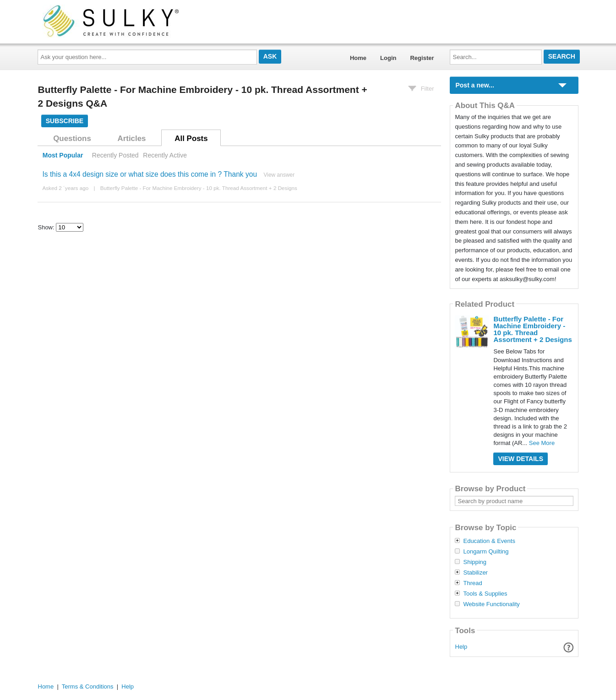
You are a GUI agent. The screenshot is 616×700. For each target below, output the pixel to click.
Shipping (475, 562)
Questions (72, 138)
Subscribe (65, 121)
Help (461, 647)
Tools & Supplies (485, 594)
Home (358, 58)
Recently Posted (115, 155)
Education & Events (489, 541)
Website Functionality (491, 604)
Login (388, 58)
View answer (279, 175)
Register (422, 58)
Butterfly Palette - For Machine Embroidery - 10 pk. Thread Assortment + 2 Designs (199, 188)
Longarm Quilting (486, 552)
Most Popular (63, 155)
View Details (521, 459)
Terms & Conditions (88, 686)
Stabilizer (475, 573)
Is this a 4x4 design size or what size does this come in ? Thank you (150, 174)
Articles (132, 138)
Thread (472, 583)
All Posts (191, 138)
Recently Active (165, 155)
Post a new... (474, 85)
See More (542, 443)
